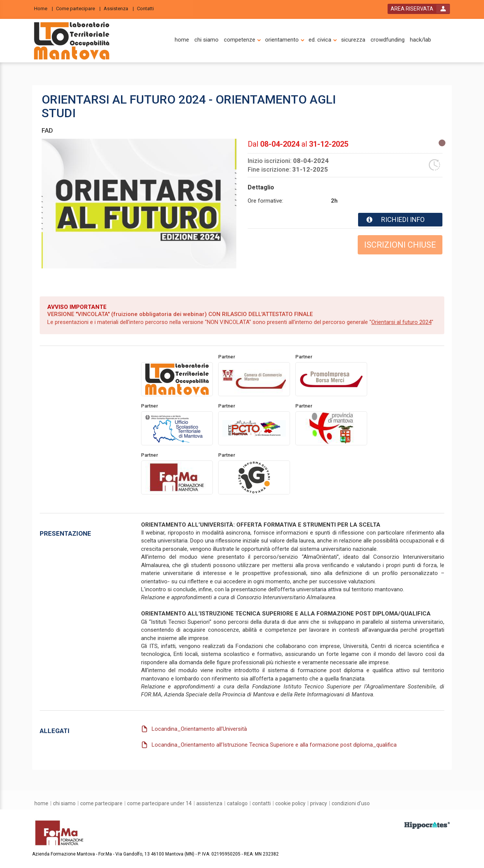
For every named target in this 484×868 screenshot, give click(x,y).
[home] (182, 40)
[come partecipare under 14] (159, 803)
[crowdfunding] (388, 40)
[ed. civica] (320, 40)
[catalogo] (237, 803)
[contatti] (261, 803)
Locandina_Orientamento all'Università (199, 729)
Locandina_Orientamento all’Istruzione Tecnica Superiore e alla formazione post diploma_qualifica (274, 744)
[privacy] (319, 803)
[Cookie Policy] (290, 803)
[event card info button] (400, 220)
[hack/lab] (420, 40)
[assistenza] (209, 803)
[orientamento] (282, 40)
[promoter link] (254, 379)
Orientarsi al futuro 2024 (401, 322)
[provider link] (177, 379)
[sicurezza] (353, 40)
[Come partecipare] (78, 8)
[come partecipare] (101, 803)
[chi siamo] (206, 40)
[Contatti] (148, 8)
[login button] (419, 9)
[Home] (43, 8)
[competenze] (240, 40)
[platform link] (72, 41)
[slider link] (427, 825)
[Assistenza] (119, 8)
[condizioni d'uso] (351, 803)
